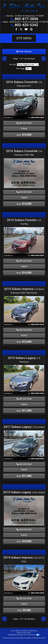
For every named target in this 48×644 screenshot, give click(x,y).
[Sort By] (28, 65)
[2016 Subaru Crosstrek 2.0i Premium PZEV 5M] (24, 173)
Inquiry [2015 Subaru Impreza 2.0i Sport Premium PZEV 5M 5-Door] (24, 335)
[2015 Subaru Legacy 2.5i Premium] (24, 380)
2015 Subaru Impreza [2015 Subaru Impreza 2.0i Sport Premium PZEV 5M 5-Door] (24, 291)
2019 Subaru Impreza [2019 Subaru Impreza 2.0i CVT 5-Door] (24, 559)
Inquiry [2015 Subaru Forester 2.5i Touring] (24, 266)
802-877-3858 (26, 19)
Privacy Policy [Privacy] (33, 631)
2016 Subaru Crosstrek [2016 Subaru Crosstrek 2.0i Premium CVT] (24, 84)
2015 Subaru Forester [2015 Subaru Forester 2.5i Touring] (24, 222)
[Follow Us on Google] (31, 29)
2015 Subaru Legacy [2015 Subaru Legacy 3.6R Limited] (24, 492)
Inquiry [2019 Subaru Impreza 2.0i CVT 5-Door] (24, 604)
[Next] (44, 59)
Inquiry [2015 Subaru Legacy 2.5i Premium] (24, 404)
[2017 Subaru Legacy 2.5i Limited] (24, 446)
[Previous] (4, 59)
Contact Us (25, 631)
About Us (18, 631)
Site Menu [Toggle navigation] (24, 38)
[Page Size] (29, 69)
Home (13, 631)
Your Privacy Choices (32, 635)
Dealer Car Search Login (24, 633)
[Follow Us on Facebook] (17, 29)
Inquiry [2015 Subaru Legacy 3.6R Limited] (24, 535)
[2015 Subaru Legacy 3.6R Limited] (24, 511)
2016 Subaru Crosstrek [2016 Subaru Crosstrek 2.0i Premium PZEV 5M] (24, 153)
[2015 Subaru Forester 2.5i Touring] (24, 242)
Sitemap (20, 635)
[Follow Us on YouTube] (26, 29)
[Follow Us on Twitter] (21, 29)
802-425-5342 (26, 25)
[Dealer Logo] (24, 8)
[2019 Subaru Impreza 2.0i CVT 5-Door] (24, 580)
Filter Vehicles (24, 52)
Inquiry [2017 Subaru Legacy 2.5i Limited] (24, 470)
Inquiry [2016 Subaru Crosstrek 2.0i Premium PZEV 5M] (24, 197)
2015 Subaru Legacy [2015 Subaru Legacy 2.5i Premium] (24, 360)
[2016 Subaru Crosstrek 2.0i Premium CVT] (24, 105)
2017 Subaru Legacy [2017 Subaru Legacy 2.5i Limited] (24, 427)
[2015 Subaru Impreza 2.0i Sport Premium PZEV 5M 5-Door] (24, 311)
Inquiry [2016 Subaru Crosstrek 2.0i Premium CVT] (24, 128)
